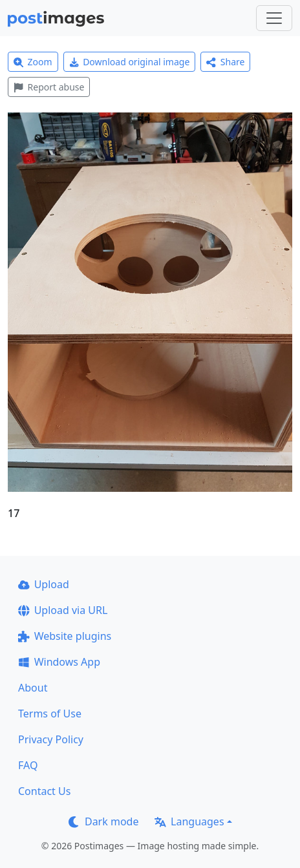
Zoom (33, 62)
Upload (44, 584)
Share (225, 62)
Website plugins (65, 636)
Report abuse (49, 87)
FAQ (28, 765)
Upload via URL (63, 610)
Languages (189, 821)
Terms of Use (50, 714)
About (33, 688)
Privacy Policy (51, 739)
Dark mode (103, 821)
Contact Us (44, 791)
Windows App (59, 662)
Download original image (130, 62)
